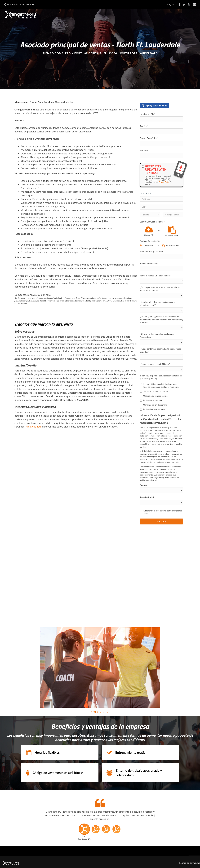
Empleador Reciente (149, 264)
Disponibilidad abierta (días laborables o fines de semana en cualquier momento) (159, 386)
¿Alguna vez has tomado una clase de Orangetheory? (157, 336)
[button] (92, 712)
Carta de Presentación (150, 241)
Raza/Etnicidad (147, 497)
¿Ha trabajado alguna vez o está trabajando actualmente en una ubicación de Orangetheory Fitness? (161, 320)
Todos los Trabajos (19, 4)
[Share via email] (195, 4)
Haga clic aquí (33, 426)
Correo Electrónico (149, 138)
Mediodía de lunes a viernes (154, 396)
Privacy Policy (164, 182)
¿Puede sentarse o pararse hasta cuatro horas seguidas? (160, 350)
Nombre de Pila (147, 114)
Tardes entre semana (151, 400)
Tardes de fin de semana (152, 409)
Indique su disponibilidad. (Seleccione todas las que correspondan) (161, 377)
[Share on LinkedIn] (184, 5)
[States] (150, 215)
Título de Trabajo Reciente (152, 251)
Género (143, 485)
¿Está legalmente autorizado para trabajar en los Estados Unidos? (160, 289)
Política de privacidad (190, 863)
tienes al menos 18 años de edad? (156, 276)
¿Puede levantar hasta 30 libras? (155, 364)
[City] (161, 207)
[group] (100, 667)
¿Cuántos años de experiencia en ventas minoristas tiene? (158, 303)
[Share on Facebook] (179, 5)
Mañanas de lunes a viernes (154, 391)
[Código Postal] (173, 215)
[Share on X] (189, 5)
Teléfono (144, 150)
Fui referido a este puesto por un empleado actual (161, 512)
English (171, 4)
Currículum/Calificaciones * (152, 222)
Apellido (144, 126)
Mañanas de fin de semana (153, 405)
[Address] (161, 199)
